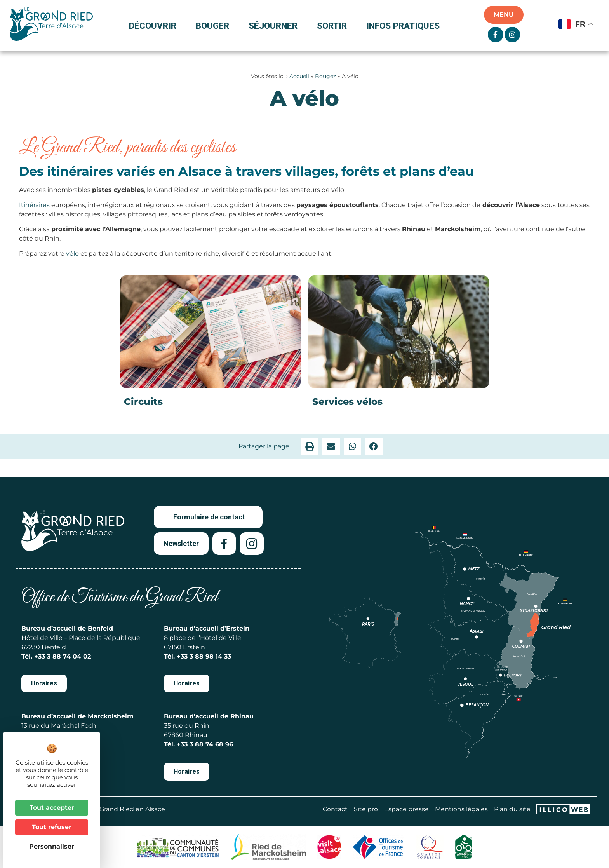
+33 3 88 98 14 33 (204, 656)
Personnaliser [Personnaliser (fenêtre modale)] (52, 846)
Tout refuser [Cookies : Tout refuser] (52, 827)
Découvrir (155, 26)
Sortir (334, 26)
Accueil (299, 76)
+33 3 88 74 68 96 (205, 744)
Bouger (214, 26)
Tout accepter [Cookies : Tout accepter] (52, 808)
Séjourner (275, 26)
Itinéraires (34, 205)
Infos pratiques (403, 26)
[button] (310, 447)
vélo (72, 254)
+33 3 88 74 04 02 (63, 656)
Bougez (325, 76)
